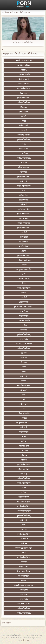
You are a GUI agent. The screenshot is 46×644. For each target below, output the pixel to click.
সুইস (24, 525)
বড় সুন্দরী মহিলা (24, 576)
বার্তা (24, 191)
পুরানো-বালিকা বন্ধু (24, 223)
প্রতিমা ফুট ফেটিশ (24, 413)
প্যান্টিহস (24, 163)
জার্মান (24, 274)
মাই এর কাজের (24, 84)
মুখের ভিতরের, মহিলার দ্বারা (24, 585)
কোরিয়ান (24, 562)
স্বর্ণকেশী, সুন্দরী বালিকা (24, 344)
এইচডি (24, 116)
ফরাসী (24, 553)
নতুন (28, 7)
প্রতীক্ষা (24, 251)
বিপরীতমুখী (24, 590)
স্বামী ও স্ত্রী (24, 181)
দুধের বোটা (24, 237)
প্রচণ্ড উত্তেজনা (24, 218)
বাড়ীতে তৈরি (24, 126)
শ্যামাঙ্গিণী (24, 130)
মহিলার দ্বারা (24, 404)
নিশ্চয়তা (24, 362)
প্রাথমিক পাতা (25, 640)
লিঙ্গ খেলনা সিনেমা (24, 571)
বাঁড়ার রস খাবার (24, 167)
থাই (24, 400)
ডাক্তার (24, 581)
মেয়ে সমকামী (24, 200)
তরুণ (24, 488)
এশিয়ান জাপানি (24, 209)
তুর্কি (24, 395)
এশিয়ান (24, 265)
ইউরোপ (24, 460)
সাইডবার (24, 455)
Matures (24, 107)
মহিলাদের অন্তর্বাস (24, 75)
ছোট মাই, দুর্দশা (24, 446)
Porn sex (24, 93)
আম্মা (24, 437)
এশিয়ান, (24, 70)
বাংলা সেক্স (24, 595)
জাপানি (24, 353)
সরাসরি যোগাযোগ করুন (24, 548)
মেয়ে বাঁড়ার (24, 153)
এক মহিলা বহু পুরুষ (24, 386)
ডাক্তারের (24, 172)
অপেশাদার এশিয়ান (24, 65)
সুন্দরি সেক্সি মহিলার (24, 88)
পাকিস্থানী (24, 205)
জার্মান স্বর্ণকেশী (24, 497)
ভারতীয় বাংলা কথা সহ (24, 61)
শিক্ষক (24, 367)
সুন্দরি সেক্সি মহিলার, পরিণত (24, 307)
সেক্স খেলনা (24, 539)
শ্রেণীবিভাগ (20, 7)
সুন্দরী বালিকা (24, 112)
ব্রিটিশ (24, 283)
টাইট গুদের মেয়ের (24, 604)
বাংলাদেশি (24, 390)
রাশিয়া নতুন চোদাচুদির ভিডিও (23, 42)
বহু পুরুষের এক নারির (24, 270)
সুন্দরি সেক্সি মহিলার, (24, 102)
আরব (24, 121)
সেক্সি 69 (24, 543)
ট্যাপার (24, 144)
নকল (24, 372)
